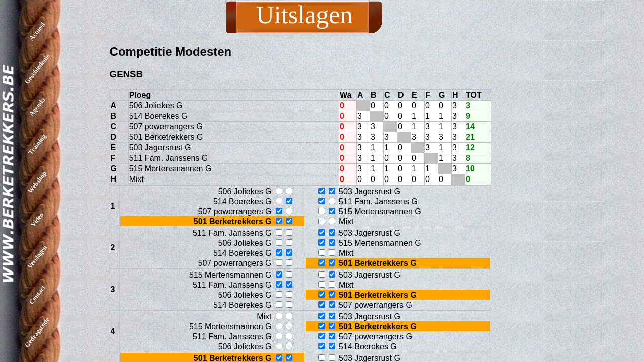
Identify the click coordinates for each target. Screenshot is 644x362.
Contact (37, 295)
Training (37, 144)
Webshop (37, 182)
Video (37, 219)
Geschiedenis (37, 69)
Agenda (37, 107)
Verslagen (37, 257)
